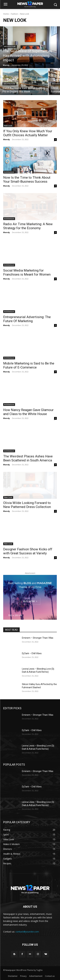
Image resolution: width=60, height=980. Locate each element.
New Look (8, 126)
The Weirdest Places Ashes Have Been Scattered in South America (28, 458)
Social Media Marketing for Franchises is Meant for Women (27, 272)
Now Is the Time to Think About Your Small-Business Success (27, 180)
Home (6, 14)
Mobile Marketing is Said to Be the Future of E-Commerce (29, 365)
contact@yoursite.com (27, 932)
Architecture (10, 47)
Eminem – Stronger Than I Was (38, 638)
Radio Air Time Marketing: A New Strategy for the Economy (28, 226)
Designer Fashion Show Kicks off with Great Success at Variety (28, 551)
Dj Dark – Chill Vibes (32, 653)
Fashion (14, 14)
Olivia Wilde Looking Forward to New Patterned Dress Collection (27, 505)
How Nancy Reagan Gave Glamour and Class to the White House (28, 412)
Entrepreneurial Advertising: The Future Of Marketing (27, 319)
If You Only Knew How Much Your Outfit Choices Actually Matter (28, 133)
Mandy (6, 139)
